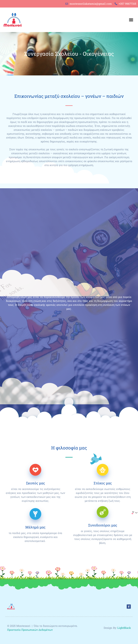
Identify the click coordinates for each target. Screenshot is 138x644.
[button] (131, 20)
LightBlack (124, 628)
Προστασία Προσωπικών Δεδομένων (30, 630)
